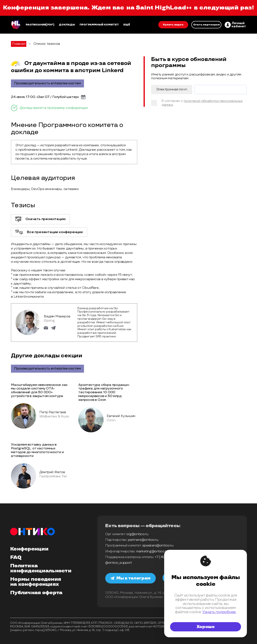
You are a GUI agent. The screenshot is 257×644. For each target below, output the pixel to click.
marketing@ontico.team (155, 551)
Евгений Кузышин (121, 416)
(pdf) (50, 25)
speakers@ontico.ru (158, 546)
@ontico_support (119, 563)
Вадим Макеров (57, 316)
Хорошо (206, 627)
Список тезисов (47, 44)
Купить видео (173, 25)
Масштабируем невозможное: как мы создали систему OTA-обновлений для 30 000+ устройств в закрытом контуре (39, 391)
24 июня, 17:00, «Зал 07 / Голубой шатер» (45, 97)
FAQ (16, 557)
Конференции (29, 549)
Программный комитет (99, 25)
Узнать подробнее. (219, 612)
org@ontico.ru (137, 534)
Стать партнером (206, 25)
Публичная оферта (36, 593)
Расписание (36, 25)
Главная (19, 44)
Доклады (67, 25)
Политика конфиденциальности (41, 568)
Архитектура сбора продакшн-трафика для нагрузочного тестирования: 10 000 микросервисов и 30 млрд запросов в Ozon (104, 393)
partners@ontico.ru (143, 540)
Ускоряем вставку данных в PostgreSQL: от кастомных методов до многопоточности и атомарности (37, 450)
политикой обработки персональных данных (202, 103)
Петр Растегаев (53, 412)
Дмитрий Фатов (52, 472)
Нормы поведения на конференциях (36, 582)
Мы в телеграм (130, 578)
